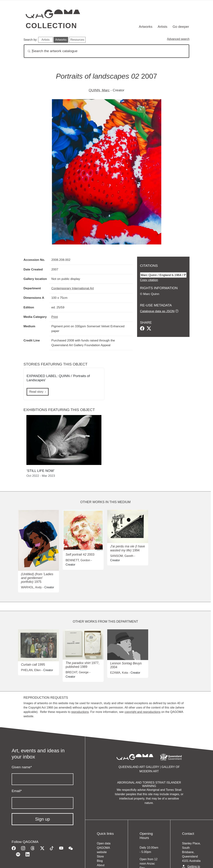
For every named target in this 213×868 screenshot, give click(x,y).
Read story (36, 392)
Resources (77, 40)
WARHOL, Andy (31, 587)
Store (100, 856)
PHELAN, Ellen (31, 670)
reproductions (80, 712)
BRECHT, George (77, 672)
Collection (51, 26)
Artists (162, 27)
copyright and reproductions (142, 712)
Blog (100, 861)
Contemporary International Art (73, 288)
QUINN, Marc (99, 90)
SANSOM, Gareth (122, 556)
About (101, 865)
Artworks (146, 27)
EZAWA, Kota (119, 673)
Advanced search (178, 39)
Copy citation (149, 280)
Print (55, 317)
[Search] (106, 51)
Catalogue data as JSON (157, 311)
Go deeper (181, 27)
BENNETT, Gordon (78, 560)
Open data (104, 843)
